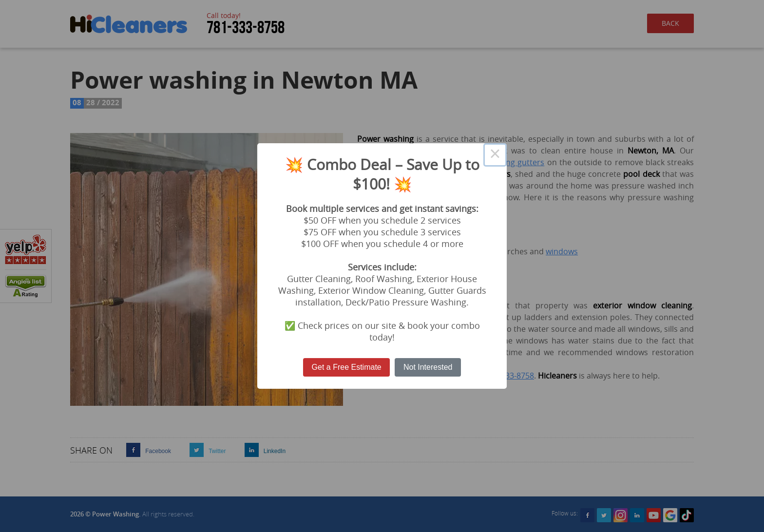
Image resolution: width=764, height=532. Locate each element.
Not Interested (428, 367)
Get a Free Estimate (347, 367)
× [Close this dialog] (495, 155)
